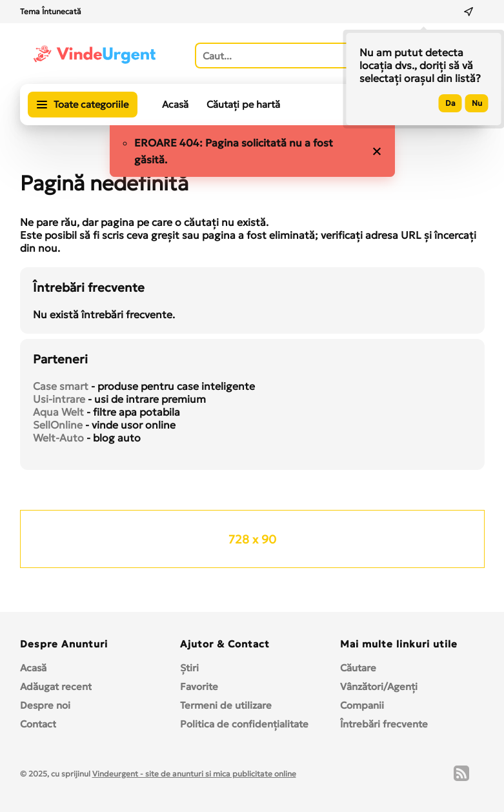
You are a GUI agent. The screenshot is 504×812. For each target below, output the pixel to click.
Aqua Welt (58, 412)
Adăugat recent (56, 686)
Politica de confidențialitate (244, 724)
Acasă (175, 104)
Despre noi (45, 705)
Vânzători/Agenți (379, 686)
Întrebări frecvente (384, 724)
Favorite (199, 686)
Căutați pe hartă (243, 104)
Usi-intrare (59, 399)
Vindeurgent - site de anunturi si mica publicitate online (194, 774)
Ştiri (189, 668)
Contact (38, 724)
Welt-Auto (58, 438)
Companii (362, 705)
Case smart (61, 386)
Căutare (358, 668)
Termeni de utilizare (226, 705)
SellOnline (58, 425)
